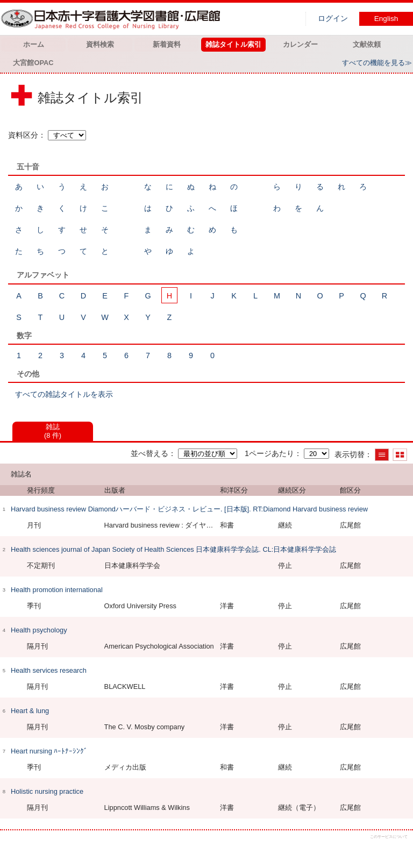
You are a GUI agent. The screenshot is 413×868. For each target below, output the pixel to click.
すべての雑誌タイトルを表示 (64, 394)
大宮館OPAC (33, 63)
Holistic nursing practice (47, 791)
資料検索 (100, 44)
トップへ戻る (396, 851)
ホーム (34, 44)
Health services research (49, 670)
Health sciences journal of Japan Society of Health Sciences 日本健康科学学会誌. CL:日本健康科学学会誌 (173, 549)
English (386, 19)
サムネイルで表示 (400, 455)
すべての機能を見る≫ (377, 63)
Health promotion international (57, 590)
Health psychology (39, 630)
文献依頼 (367, 44)
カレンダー (300, 44)
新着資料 (167, 44)
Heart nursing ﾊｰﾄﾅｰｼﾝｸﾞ (49, 751)
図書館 (113, 19)
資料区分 (23, 135)
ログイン (333, 19)
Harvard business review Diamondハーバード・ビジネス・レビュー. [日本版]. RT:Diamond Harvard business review (189, 509)
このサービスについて (389, 837)
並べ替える (149, 453)
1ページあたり (269, 453)
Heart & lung (30, 711)
